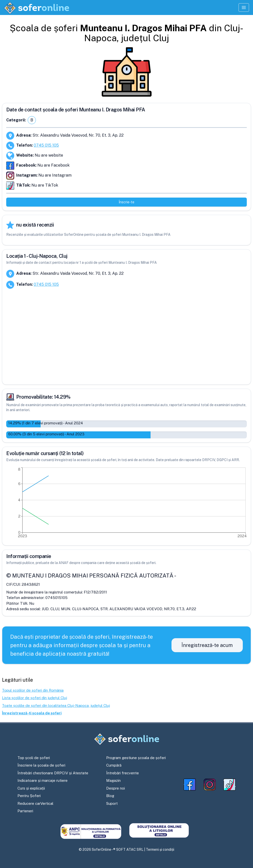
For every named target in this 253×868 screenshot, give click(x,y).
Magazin (113, 780)
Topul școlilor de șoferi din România (33, 690)
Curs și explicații (31, 788)
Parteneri (25, 811)
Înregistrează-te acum (207, 645)
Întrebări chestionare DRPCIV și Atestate (53, 773)
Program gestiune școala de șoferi (136, 758)
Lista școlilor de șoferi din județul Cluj (35, 698)
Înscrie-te (126, 202)
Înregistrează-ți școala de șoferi (32, 713)
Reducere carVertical (35, 803)
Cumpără (114, 765)
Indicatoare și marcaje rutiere (42, 780)
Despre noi (116, 788)
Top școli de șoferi (34, 758)
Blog (110, 796)
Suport (112, 803)
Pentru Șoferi (29, 796)
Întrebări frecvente (123, 773)
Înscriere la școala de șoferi (41, 765)
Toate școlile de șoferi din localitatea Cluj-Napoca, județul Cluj (56, 706)
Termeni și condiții (160, 850)
